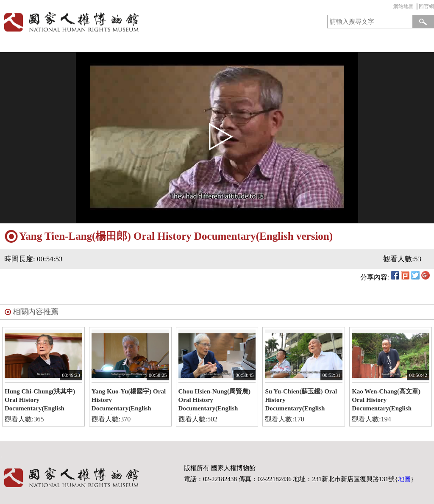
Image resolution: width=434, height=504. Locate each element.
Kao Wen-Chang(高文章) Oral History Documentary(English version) (386, 402)
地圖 (404, 479)
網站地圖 (403, 6)
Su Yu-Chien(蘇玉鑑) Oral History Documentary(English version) (301, 402)
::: (391, 7)
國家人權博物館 (106, 22)
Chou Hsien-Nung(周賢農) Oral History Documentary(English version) (214, 402)
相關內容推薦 (36, 312)
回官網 (426, 6)
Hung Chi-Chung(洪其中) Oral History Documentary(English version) (40, 402)
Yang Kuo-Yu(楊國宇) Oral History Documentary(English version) (129, 402)
